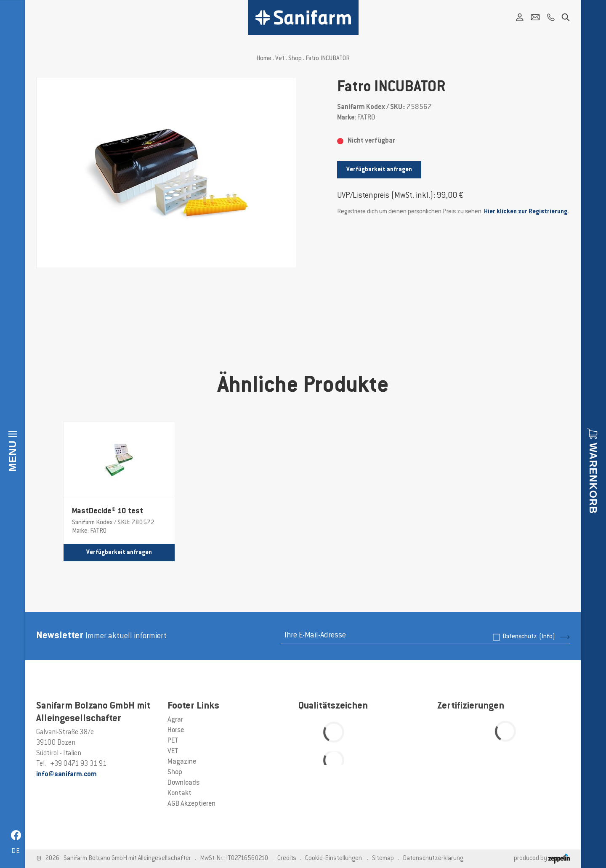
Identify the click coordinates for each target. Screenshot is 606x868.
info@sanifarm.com (66, 775)
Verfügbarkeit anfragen (379, 170)
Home (264, 59)
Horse (176, 730)
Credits (287, 859)
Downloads (183, 783)
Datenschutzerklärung (433, 859)
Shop (295, 59)
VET (173, 751)
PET (173, 741)
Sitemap (383, 859)
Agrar (175, 720)
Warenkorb (593, 478)
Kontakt (179, 794)
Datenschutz (529, 637)
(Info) (547, 637)
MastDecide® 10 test (108, 512)
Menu (12, 456)
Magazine (182, 762)
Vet (280, 59)
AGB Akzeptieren (191, 804)
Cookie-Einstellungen (334, 859)
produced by (542, 859)
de (16, 851)
